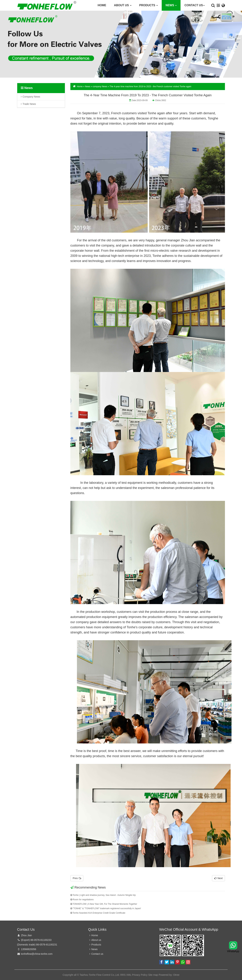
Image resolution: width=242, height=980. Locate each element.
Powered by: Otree (169, 975)
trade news (29, 105)
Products (149, 5)
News (171, 5)
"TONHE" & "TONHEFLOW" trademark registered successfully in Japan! (106, 908)
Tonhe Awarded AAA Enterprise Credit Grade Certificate (98, 913)
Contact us (195, 5)
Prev (77, 878)
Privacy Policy (140, 975)
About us (123, 5)
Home (102, 5)
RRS (123, 975)
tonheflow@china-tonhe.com (37, 954)
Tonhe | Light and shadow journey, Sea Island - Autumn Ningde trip (103, 895)
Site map (153, 975)
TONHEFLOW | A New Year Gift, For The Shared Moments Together (104, 904)
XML (129, 975)
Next (218, 878)
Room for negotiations (82, 900)
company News (31, 98)
